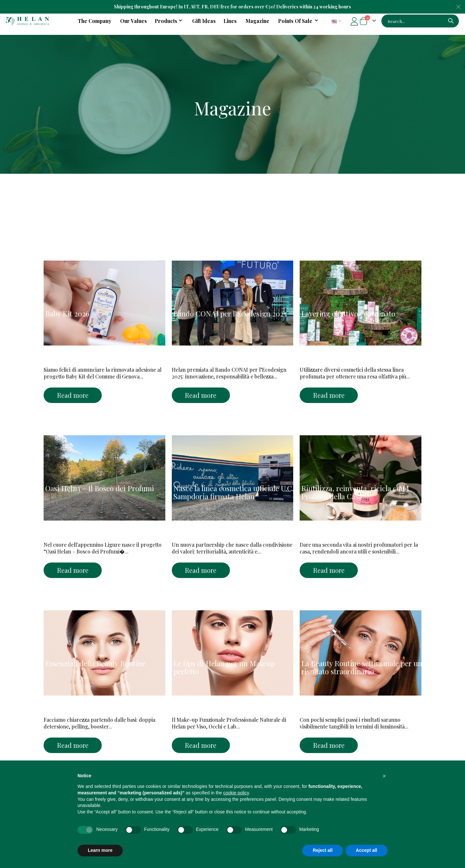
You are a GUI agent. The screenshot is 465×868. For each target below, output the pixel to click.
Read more (73, 395)
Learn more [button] (100, 850)
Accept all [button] (367, 850)
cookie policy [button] (236, 793)
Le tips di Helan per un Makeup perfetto (224, 667)
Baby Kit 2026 (67, 314)
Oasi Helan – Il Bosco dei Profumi (100, 488)
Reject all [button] (322, 850)
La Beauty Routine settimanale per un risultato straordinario (362, 667)
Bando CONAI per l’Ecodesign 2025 (230, 314)
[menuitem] (299, 21)
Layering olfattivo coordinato (348, 314)
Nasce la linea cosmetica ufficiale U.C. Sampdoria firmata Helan (233, 492)
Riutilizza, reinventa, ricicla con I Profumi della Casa (355, 492)
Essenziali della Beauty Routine (95, 663)
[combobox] (420, 21)
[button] (384, 776)
